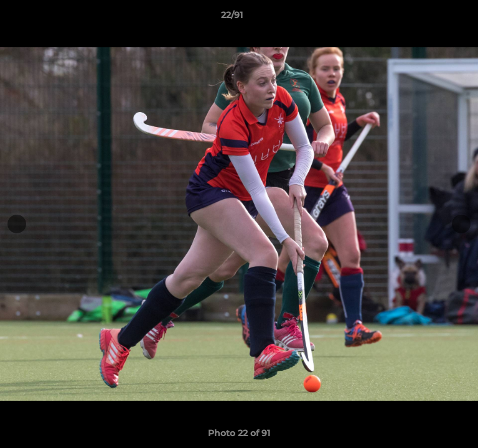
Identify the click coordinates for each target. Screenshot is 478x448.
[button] (433, 18)
